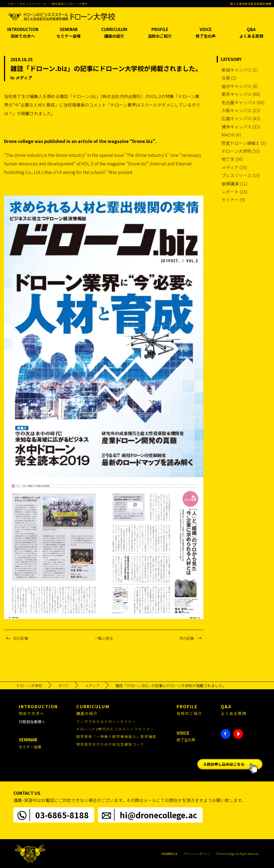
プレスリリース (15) (241, 175)
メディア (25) (234, 167)
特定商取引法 (169, 854)
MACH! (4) (231, 135)
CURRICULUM (114, 33)
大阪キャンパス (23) (241, 110)
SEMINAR (69, 33)
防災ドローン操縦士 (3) (244, 143)
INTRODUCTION (23, 33)
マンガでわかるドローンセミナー (106, 721)
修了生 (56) (232, 159)
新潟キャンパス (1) (240, 70)
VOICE (206, 33)
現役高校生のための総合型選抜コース (110, 744)
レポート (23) (235, 192)
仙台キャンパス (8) (240, 86)
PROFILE (160, 33)
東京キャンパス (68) (241, 94)
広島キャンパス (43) (241, 118)
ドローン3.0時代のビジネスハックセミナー (115, 729)
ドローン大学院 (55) (241, 151)
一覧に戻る (104, 638)
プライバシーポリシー (197, 854)
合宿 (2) (229, 78)
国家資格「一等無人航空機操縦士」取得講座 (116, 736)
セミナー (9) (233, 200)
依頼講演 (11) (235, 184)
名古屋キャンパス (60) (243, 102)
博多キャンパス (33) (241, 127)
